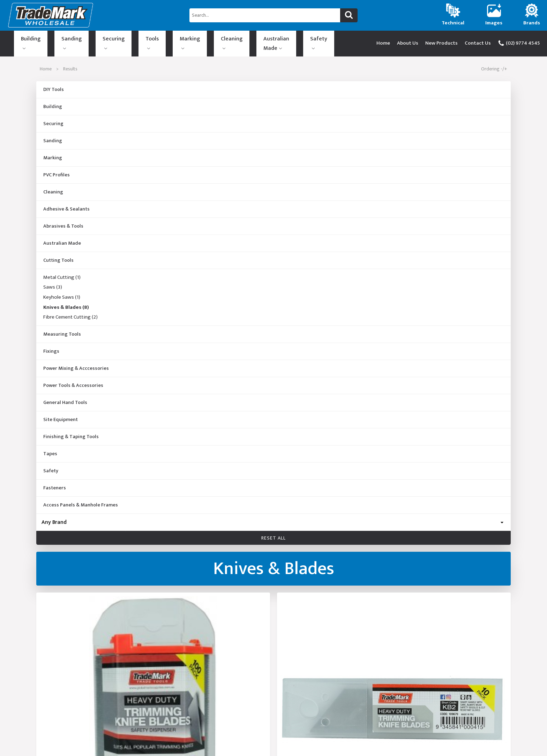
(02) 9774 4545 (519, 40)
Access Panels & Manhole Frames (81, 499)
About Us (408, 40)
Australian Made (214, 40)
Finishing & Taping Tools (71, 431)
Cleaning (174, 40)
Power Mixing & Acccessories (76, 362)
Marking (143, 40)
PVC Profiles (57, 169)
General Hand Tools (65, 397)
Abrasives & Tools (63, 220)
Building (26, 40)
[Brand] (273, 516)
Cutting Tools (58, 254)
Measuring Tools (62, 328)
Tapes (50, 448)
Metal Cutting (62, 272)
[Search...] (265, 15)
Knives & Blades (66, 301)
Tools (115, 40)
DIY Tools (54, 84)
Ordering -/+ (494, 63)
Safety (253, 40)
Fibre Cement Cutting (70, 312)
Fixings (51, 345)
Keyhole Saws (62, 291)
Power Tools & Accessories (73, 380)
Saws (53, 282)
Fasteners (55, 482)
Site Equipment (61, 414)
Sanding (56, 40)
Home (383, 40)
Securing (87, 40)
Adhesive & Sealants (66, 203)
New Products (441, 40)
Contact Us (478, 40)
